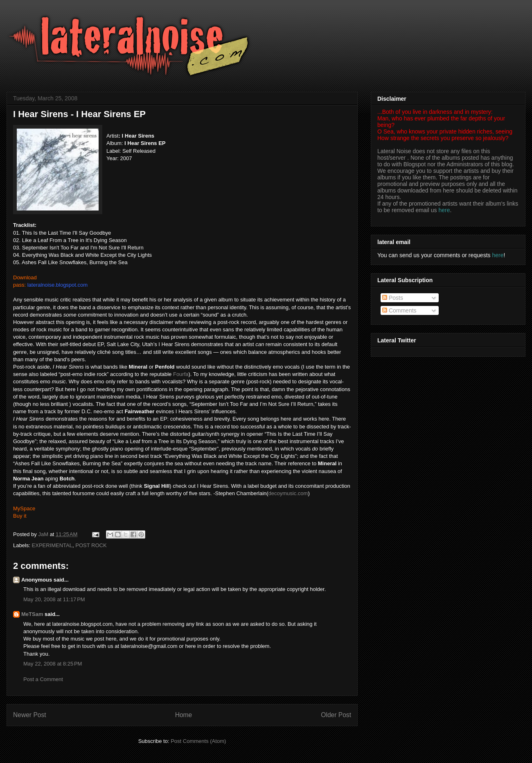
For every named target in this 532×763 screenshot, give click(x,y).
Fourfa (181, 374)
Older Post (336, 715)
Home (184, 715)
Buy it (20, 516)
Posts (393, 298)
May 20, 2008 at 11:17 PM (54, 599)
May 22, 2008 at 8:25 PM (53, 664)
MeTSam (32, 614)
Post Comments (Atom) (198, 741)
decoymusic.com (288, 493)
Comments (399, 310)
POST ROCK (91, 545)
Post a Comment (43, 679)
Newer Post (30, 715)
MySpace (24, 508)
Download (25, 277)
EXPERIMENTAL (52, 545)
